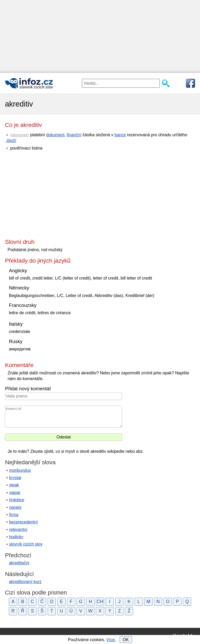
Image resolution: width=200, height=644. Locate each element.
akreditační (19, 563)
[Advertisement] (100, 36)
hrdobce (17, 500)
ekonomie (20, 135)
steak (14, 485)
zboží (11, 141)
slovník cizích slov (26, 544)
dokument (55, 135)
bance (120, 135)
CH (100, 602)
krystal (15, 478)
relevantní (18, 530)
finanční (74, 135)
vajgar (15, 493)
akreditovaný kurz (25, 582)
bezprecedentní (23, 522)
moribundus (20, 470)
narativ (15, 507)
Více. (111, 640)
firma (14, 515)
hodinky (16, 537)
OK (126, 640)
